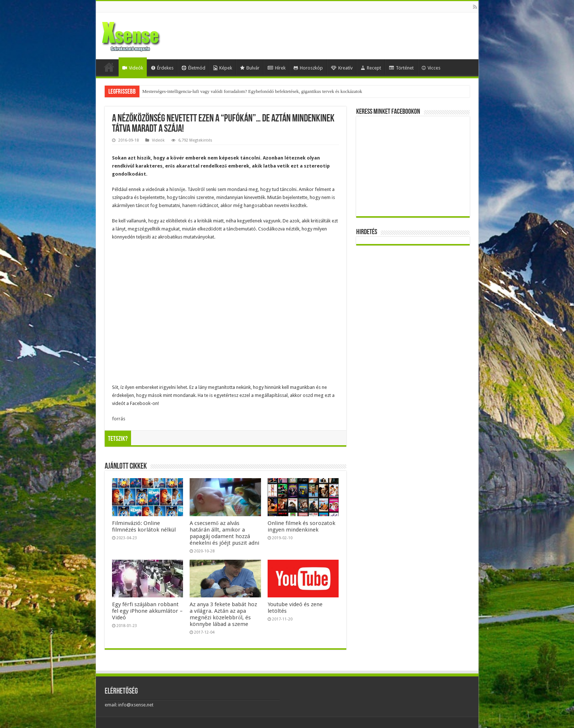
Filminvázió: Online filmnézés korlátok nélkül (144, 526)
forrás (119, 419)
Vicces (431, 68)
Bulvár (250, 68)
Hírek (277, 68)
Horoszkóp (308, 68)
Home (109, 67)
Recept (371, 68)
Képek (223, 68)
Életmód (193, 68)
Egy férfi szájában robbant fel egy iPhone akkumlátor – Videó (147, 611)
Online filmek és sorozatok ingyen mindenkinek (301, 526)
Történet (401, 68)
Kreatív (342, 68)
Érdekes (162, 68)
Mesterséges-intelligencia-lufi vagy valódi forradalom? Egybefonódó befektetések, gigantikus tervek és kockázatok (252, 91)
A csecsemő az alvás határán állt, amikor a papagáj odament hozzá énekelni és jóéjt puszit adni (224, 533)
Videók (133, 68)
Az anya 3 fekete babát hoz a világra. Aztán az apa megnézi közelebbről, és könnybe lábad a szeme (223, 614)
